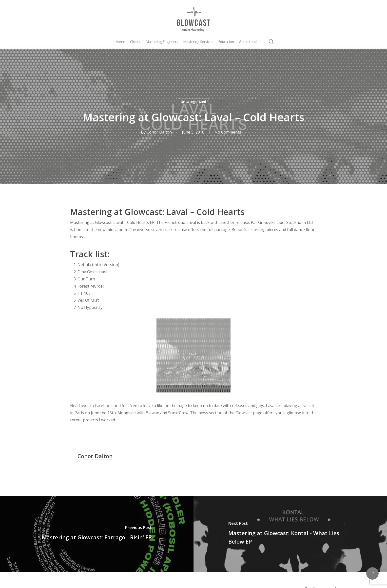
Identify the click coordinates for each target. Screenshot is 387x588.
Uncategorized (193, 102)
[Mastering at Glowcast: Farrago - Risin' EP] (97, 534)
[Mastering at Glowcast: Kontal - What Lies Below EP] (290, 534)
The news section (206, 413)
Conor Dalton (159, 132)
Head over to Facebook (91, 406)
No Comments (228, 132)
